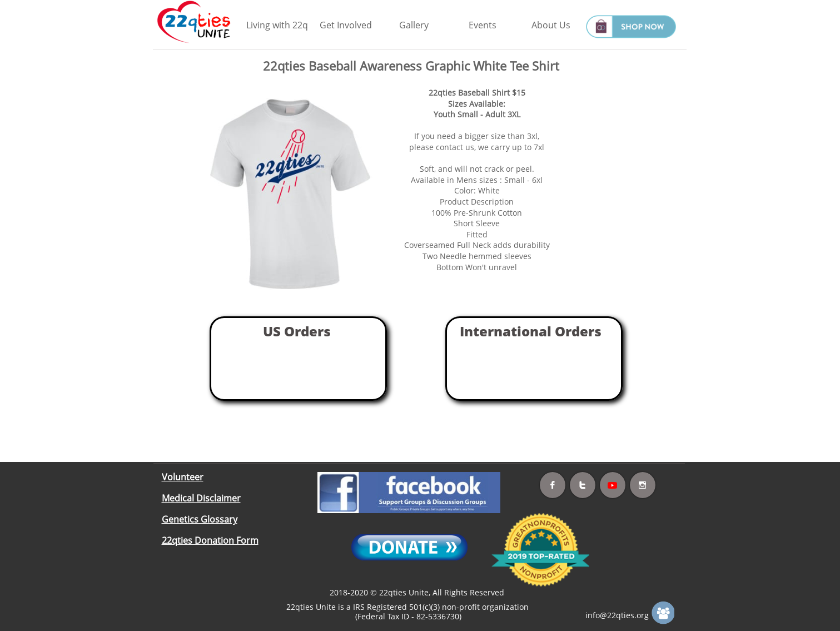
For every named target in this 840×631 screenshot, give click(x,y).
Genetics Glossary (200, 519)
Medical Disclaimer (201, 498)
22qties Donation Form (210, 540)
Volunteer (183, 477)
